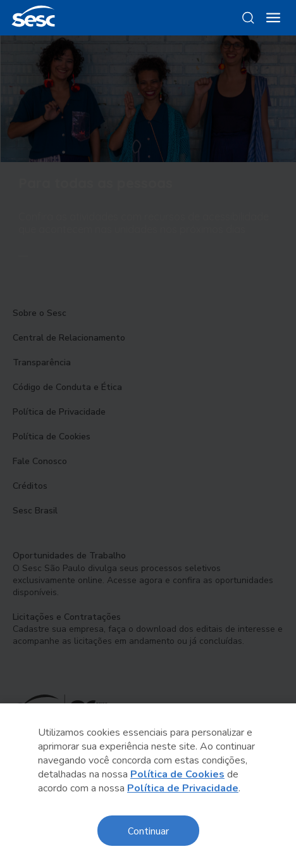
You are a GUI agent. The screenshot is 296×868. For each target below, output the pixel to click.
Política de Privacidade (183, 788)
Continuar (148, 830)
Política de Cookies (177, 774)
